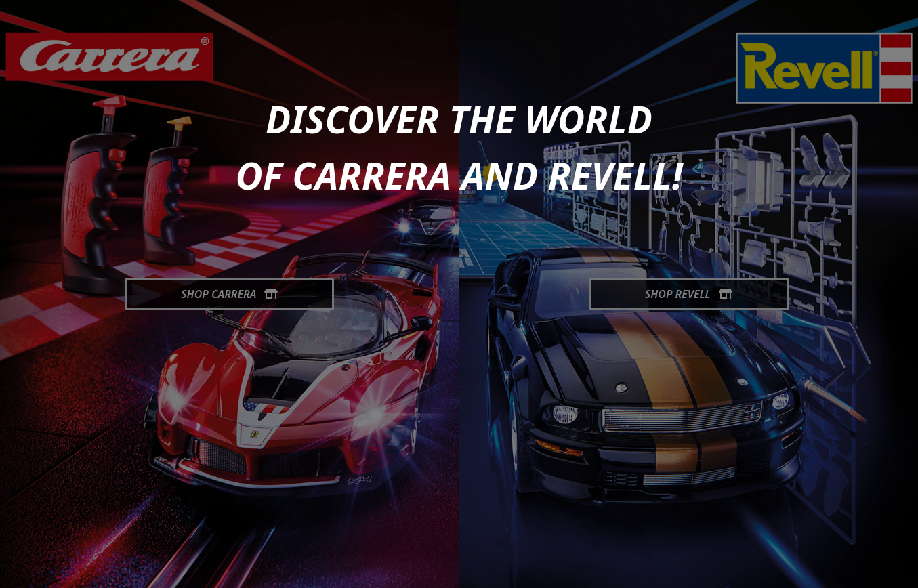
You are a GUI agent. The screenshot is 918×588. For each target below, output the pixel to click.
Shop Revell (689, 294)
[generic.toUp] (902, 569)
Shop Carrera (229, 294)
